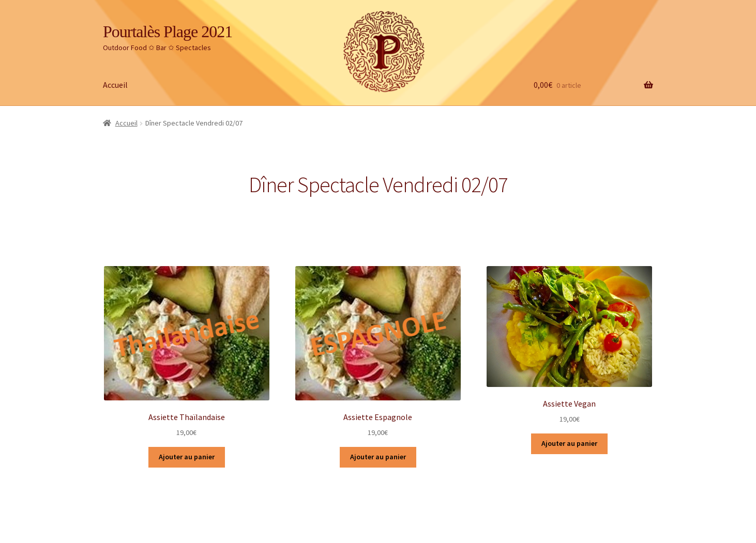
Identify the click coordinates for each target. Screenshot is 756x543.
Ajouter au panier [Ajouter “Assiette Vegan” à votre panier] (569, 443)
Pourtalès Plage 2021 (168, 32)
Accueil (115, 85)
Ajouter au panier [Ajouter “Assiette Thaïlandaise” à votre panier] (187, 457)
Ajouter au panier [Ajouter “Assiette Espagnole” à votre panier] (378, 457)
